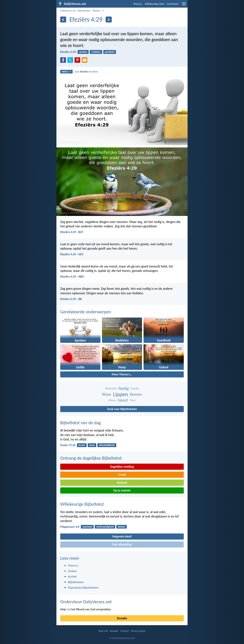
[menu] (184, 5)
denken (122, 527)
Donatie (122, 618)
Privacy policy (138, 631)
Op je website (122, 490)
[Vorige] (63, 20)
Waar (107, 394)
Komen (136, 394)
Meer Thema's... (122, 374)
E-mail (122, 475)
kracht (82, 445)
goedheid (110, 52)
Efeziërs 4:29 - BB (71, 299)
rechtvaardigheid (105, 527)
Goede (135, 388)
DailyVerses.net (68, 11)
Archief (72, 577)
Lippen (120, 394)
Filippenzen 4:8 (70, 527)
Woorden (111, 388)
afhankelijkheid (107, 445)
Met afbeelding (122, 544)
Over (133, 400)
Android (122, 483)
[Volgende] (109, 20)
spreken (83, 52)
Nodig (124, 388)
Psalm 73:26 (68, 445)
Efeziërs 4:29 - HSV (72, 254)
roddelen (96, 52)
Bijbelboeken (84, 11)
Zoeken (72, 571)
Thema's (138, 4)
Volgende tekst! (122, 536)
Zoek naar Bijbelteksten (122, 409)
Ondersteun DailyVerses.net (86, 602)
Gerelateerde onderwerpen (86, 312)
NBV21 (67, 72)
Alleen (112, 400)
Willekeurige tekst (155, 4)
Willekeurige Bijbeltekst (82, 504)
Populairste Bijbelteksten (83, 588)
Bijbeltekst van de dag (81, 423)
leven (92, 445)
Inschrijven (173, 4)
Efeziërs (96, 11)
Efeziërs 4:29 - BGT (72, 232)
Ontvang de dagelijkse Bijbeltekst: (91, 458)
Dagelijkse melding (122, 467)
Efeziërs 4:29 (68, 52)
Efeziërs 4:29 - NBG (72, 277)
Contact (125, 631)
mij (69, 609)
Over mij (103, 631)
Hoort (123, 400)
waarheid (87, 527)
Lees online (86, 72)
